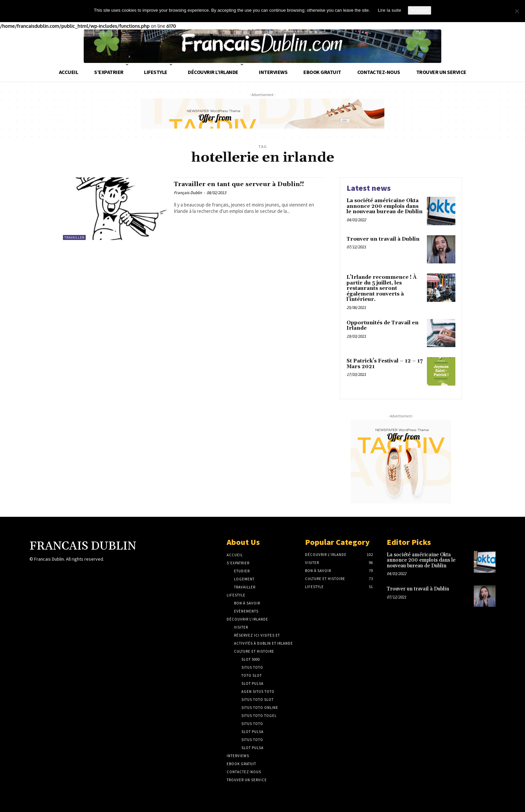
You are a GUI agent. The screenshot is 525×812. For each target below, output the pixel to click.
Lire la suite (389, 10)
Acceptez (419, 10)
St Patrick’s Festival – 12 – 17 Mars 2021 (385, 362)
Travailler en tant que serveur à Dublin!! (248, 183)
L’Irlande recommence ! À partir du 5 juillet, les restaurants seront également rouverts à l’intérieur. (382, 287)
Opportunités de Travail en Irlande (383, 324)
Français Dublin (188, 192)
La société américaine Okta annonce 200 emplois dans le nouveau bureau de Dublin (385, 205)
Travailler (74, 236)
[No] (517, 11)
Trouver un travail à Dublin (383, 238)
